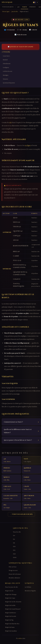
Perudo (33, 7)
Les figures (6, 67)
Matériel (5, 60)
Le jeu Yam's (6, 56)
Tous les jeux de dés (11, 587)
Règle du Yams (10, 627)
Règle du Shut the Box (12, 624)
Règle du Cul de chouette (13, 602)
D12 (14, 550)
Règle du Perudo (11, 616)
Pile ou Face (13, 567)
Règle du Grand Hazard (13, 609)
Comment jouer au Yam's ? (13, 422)
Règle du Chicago (11, 594)
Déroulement (7, 64)
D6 (14, 539)
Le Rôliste (28, 587)
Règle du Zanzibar (11, 631)
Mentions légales (30, 591)
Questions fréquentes (9, 83)
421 (18, 7)
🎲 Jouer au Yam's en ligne (20, 47)
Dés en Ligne (7, 2)
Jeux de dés (15, 12)
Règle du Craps (10, 598)
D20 (14, 554)
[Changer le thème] (36, 2)
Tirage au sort (13, 570)
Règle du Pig (9, 620)
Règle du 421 (9, 591)
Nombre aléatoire (14, 578)
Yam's (24, 7)
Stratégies (6, 75)
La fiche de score (7, 71)
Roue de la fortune (15, 574)
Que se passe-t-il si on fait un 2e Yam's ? (18, 440)
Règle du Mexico (11, 613)
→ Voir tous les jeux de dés (21, 514)
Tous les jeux (8, 7)
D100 (15, 557)
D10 (14, 546)
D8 (14, 543)
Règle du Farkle (10, 605)
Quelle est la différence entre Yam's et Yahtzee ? (18, 431)
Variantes (5, 79)
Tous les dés (17, 532)
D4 (14, 535)
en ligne (28, 145)
